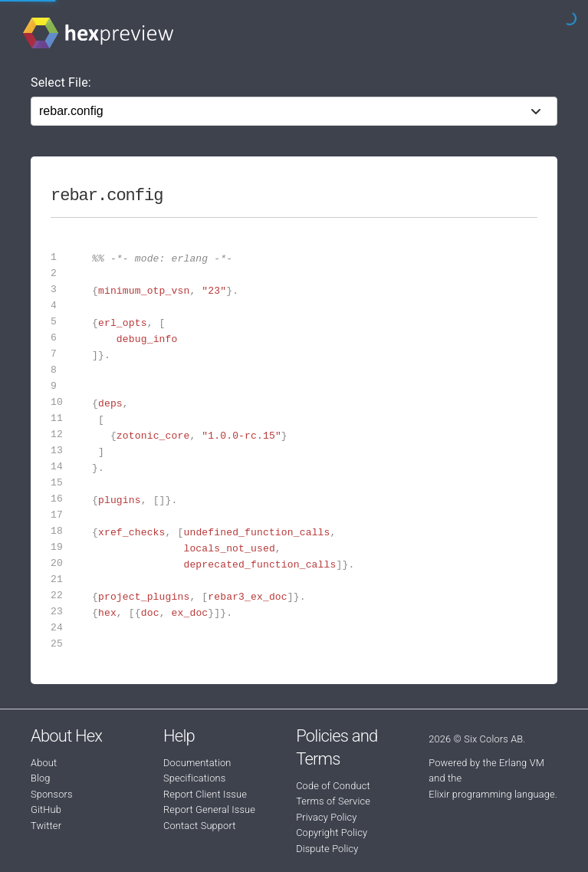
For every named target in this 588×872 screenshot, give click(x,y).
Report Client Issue (205, 794)
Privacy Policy (326, 817)
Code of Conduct (333, 786)
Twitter (46, 826)
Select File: (61, 82)
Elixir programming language (492, 794)
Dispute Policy (327, 849)
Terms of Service (333, 801)
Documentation (197, 763)
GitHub (46, 809)
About (44, 763)
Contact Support (199, 826)
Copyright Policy (332, 833)
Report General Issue (209, 809)
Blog (41, 778)
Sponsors (52, 794)
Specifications (194, 778)
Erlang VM (522, 763)
